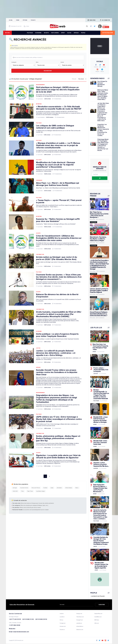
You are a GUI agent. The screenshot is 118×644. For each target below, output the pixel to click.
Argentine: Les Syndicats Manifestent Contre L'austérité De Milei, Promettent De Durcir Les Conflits (103, 130)
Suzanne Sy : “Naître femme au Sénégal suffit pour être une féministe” (58, 220)
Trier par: (74, 79)
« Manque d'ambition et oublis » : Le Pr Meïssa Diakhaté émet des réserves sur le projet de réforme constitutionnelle (58, 146)
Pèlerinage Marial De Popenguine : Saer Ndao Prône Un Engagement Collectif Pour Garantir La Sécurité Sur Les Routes (103, 145)
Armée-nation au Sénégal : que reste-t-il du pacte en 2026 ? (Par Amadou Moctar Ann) (57, 258)
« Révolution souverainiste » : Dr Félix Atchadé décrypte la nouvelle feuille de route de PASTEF (59, 108)
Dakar (52, 488)
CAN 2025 (15, 491)
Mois (37, 62)
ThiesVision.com (80, 617)
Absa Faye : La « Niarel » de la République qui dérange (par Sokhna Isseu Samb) (57, 184)
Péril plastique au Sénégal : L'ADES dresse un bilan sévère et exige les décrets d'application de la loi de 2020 (58, 90)
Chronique (39, 180)
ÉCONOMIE (38, 33)
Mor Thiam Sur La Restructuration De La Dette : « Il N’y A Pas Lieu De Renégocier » (99, 215)
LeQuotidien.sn (80, 626)
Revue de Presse (36, 488)
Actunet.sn (62, 630)
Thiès (22, 491)
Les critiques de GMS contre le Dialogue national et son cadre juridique (55, 127)
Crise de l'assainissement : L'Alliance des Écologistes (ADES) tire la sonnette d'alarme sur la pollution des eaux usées (59, 238)
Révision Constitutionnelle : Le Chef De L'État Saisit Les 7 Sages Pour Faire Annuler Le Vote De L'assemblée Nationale (101, 394)
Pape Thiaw (30, 491)
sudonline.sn (79, 623)
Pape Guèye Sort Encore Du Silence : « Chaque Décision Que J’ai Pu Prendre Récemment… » (100, 488)
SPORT (63, 33)
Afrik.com (97, 623)
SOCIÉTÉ (46, 33)
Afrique (38, 368)
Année (62, 62)
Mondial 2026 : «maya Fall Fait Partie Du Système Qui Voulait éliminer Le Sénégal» (100, 420)
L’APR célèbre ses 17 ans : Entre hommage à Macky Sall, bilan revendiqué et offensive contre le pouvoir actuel (59, 419)
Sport (94, 352)
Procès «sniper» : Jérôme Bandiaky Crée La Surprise (101, 370)
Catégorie (14, 62)
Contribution (40, 255)
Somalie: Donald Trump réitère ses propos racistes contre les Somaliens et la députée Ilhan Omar (57, 372)
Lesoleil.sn (62, 617)
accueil (10, 33)
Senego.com (79, 614)
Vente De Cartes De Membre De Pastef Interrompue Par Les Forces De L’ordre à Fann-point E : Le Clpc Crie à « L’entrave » (100, 514)
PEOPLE (83, 33)
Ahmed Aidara (69, 488)
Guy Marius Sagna (41, 491)
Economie (39, 332)
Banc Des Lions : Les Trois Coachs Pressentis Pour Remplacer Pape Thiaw (100, 347)
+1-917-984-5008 (15, 625)
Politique (39, 123)
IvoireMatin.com (98, 617)
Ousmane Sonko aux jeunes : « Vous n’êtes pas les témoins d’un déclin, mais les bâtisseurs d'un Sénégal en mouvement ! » (59, 277)
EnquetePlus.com (98, 614)
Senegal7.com (80, 620)
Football (45, 488)
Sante (95, 546)
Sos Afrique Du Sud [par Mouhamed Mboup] (102, 84)
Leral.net (62, 614)
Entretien (39, 104)
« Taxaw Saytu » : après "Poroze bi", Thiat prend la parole (59, 202)
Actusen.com (63, 626)
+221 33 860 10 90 (28, 619)
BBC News (97, 620)
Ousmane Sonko (24, 488)
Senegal (15, 488)
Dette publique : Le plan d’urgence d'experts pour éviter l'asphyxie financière (57, 335)
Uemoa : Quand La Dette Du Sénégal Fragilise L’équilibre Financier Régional (99, 291)
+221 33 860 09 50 (41, 619)
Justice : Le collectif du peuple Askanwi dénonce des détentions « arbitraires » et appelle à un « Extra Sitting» (56, 353)
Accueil (11, 20)
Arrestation (59, 488)
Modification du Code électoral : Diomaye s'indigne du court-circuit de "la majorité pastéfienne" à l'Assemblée (56, 165)
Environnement (40, 85)
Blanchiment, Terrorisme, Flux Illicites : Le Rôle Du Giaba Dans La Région (98, 239)
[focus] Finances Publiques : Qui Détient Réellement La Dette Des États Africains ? (99, 314)
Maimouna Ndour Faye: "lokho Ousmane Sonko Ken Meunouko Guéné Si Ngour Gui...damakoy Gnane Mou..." (103, 95)
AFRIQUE (76, 33)
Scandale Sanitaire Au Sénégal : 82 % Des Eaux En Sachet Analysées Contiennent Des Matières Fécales (101, 541)
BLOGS (69, 33)
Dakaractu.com (80, 630)
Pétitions (25, 20)
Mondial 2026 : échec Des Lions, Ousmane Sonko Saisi (100, 443)
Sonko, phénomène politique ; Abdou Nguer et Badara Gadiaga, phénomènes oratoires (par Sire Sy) (58, 439)
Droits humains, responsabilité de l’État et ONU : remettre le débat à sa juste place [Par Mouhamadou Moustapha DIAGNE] (59, 314)
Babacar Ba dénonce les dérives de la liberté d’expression (57, 296)
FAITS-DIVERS (55, 33)
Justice (38, 348)
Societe (38, 233)
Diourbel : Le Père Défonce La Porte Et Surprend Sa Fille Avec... (101, 464)
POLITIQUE (30, 33)
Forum (18, 20)
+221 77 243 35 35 (15, 619)
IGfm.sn (61, 620)
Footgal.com (63, 623)
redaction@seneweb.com (21, 632)
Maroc (77, 488)
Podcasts (33, 20)
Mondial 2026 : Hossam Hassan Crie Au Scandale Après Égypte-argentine (101, 565)
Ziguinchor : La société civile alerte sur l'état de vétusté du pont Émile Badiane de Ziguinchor (58, 457)
